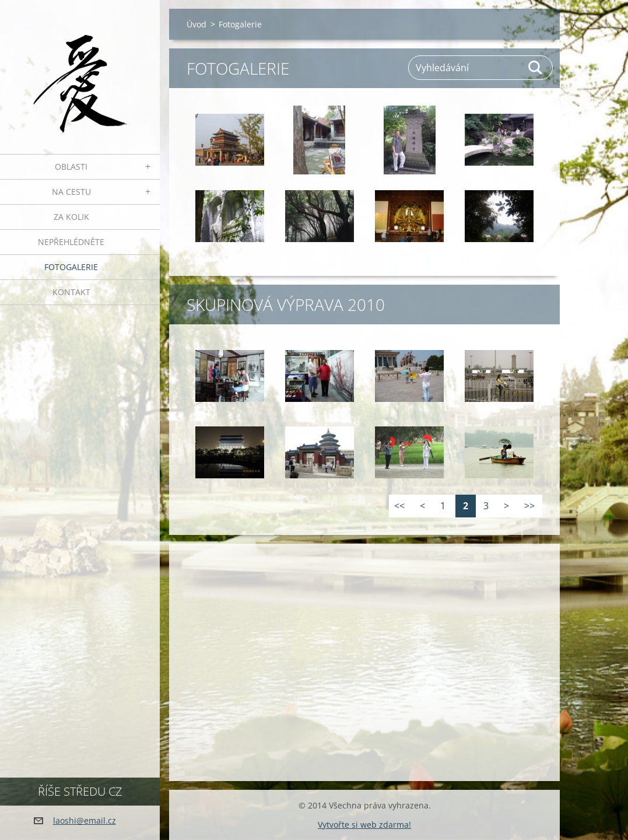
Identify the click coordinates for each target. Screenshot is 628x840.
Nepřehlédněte (71, 242)
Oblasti (71, 167)
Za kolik (71, 217)
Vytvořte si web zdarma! (364, 825)
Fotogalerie (71, 267)
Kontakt (71, 292)
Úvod (197, 24)
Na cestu (71, 192)
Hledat (536, 68)
